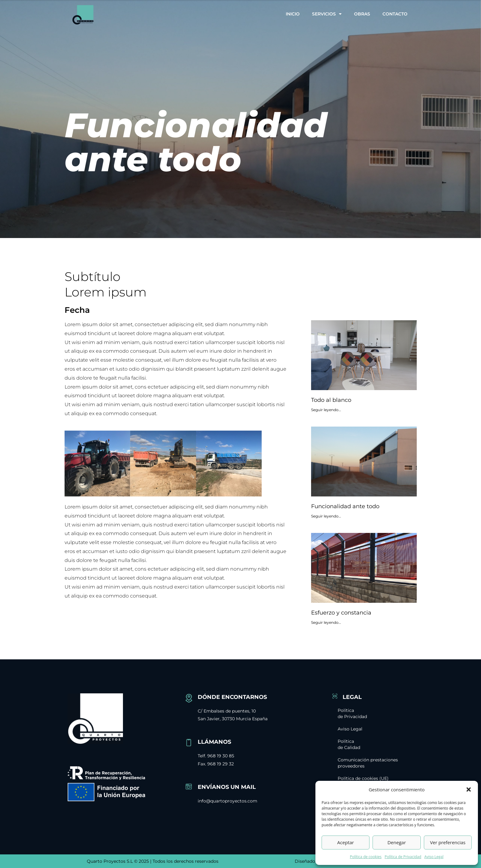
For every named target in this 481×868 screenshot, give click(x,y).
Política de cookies (366, 857)
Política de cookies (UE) (368, 778)
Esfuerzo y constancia (341, 613)
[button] (469, 789)
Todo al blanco (331, 400)
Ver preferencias (448, 842)
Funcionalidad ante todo (345, 506)
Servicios (327, 14)
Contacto (395, 14)
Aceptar (346, 842)
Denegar (397, 842)
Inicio (293, 14)
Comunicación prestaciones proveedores (371, 763)
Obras (362, 14)
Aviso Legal (434, 857)
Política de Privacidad (403, 857)
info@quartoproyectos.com (228, 801)
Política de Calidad (354, 744)
